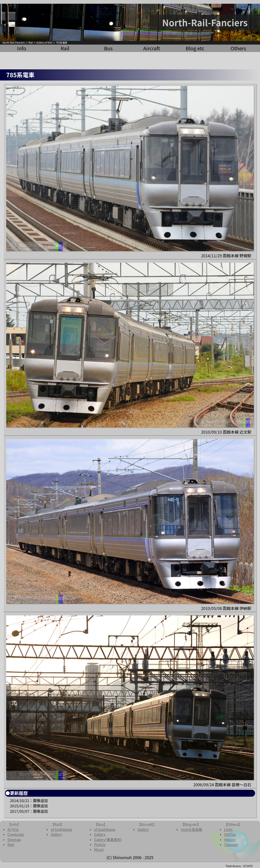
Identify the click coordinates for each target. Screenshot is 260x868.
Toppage (231, 844)
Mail (11, 844)
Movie (99, 849)
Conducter (16, 834)
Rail (31, 42)
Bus (108, 48)
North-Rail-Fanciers (14, 42)
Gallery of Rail (44, 42)
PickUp (100, 844)
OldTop (230, 834)
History (230, 840)
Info (22, 48)
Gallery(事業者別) (108, 840)
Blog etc (195, 48)
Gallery (56, 834)
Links (228, 829)
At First (13, 829)
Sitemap (14, 840)
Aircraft (152, 48)
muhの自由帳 (191, 829)
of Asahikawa (61, 829)
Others (238, 48)
